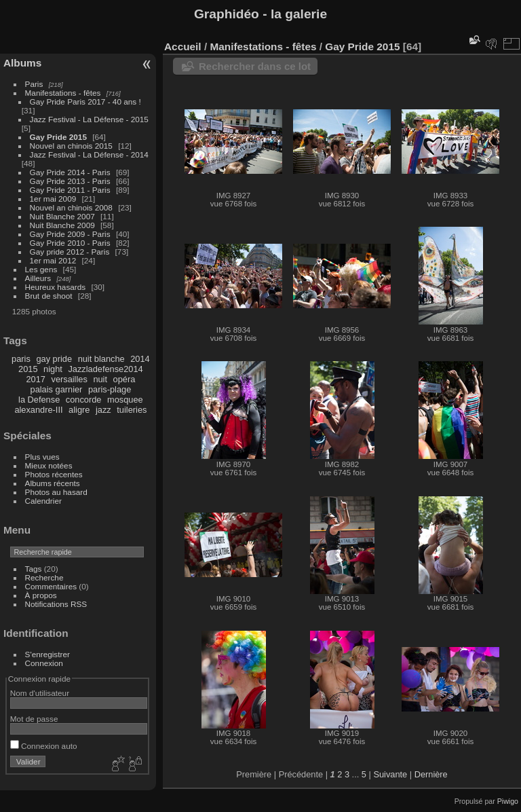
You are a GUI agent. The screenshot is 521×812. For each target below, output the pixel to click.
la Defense (39, 400)
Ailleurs (38, 278)
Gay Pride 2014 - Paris (70, 172)
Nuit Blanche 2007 (62, 216)
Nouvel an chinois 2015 (71, 146)
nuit (100, 379)
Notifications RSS (56, 604)
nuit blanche (101, 359)
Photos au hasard (56, 492)
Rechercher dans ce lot (255, 66)
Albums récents (53, 483)
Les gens (41, 269)
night (53, 369)
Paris (34, 84)
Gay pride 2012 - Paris (70, 252)
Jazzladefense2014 (105, 369)
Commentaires (51, 586)
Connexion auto (44, 746)
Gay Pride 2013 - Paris (70, 181)
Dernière (431, 774)
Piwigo (508, 801)
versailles (69, 379)
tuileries (132, 410)
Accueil (183, 47)
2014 (140, 359)
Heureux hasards (56, 287)
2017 (35, 379)
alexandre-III (38, 410)
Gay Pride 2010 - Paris (70, 243)
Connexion (44, 663)
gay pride (54, 359)
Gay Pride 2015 (58, 137)
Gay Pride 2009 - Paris (70, 234)
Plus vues (42, 457)
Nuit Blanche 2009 (62, 225)
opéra (124, 379)
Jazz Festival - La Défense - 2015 (89, 119)
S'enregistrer (47, 654)
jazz (103, 410)
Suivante (390, 774)
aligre (79, 410)
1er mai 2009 (53, 199)
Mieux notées (49, 465)
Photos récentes (54, 474)
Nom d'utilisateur (40, 693)
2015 (28, 369)
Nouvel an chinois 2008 (71, 207)
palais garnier (57, 389)
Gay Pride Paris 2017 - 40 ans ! (85, 101)
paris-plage (110, 389)
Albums (22, 63)
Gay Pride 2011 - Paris (70, 190)
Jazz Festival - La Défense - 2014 (89, 154)
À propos (41, 595)
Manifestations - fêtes (63, 93)
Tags (34, 569)
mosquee (125, 400)
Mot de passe (34, 719)
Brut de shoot (49, 296)
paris (21, 359)
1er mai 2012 (53, 260)
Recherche (44, 577)
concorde (84, 400)
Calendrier (43, 501)
